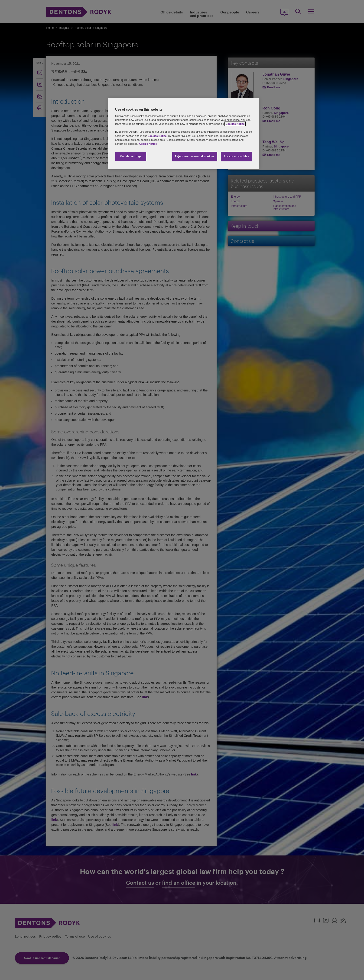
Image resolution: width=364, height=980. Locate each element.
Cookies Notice (235, 124)
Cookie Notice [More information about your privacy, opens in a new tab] (148, 144)
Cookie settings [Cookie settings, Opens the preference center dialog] (131, 156)
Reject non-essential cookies (195, 156)
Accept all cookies (237, 156)
